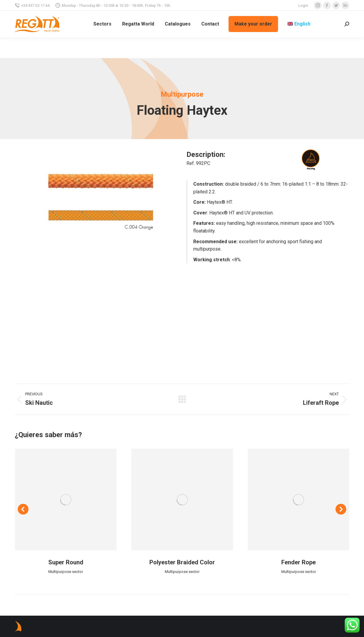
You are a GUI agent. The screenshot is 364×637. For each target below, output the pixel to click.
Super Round (66, 562)
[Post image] (66, 500)
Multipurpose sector (66, 572)
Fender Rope (298, 562)
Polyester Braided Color (182, 562)
